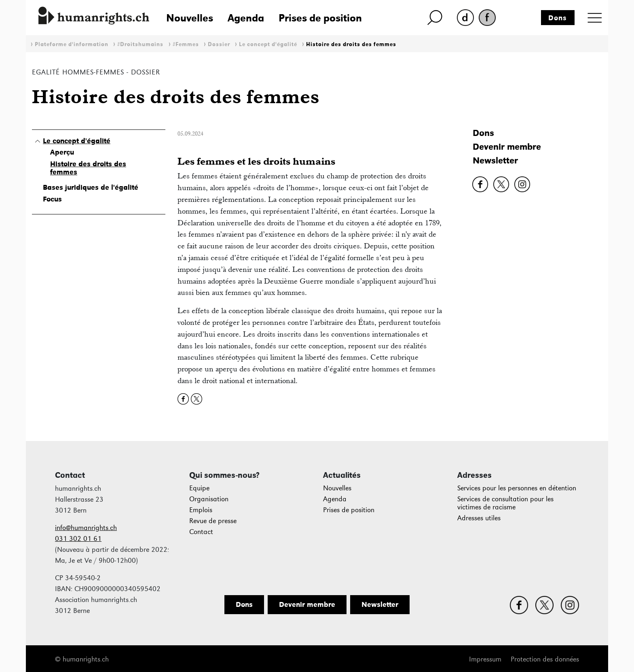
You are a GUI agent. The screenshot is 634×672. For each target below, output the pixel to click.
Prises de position (320, 18)
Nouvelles (190, 18)
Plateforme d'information (72, 44)
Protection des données (545, 659)
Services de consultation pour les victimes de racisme (505, 503)
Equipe (199, 488)
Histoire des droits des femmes (351, 44)
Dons (558, 18)
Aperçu (62, 152)
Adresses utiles (479, 518)
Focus (52, 199)
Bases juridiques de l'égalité (91, 187)
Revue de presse (213, 521)
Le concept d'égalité (268, 44)
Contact (201, 532)
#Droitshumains (140, 44)
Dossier (219, 44)
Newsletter (495, 160)
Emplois (201, 510)
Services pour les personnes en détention (517, 488)
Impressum (485, 659)
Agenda (246, 18)
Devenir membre (507, 147)
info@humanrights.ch (86, 528)
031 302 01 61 (78, 539)
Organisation (209, 499)
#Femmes (186, 44)
